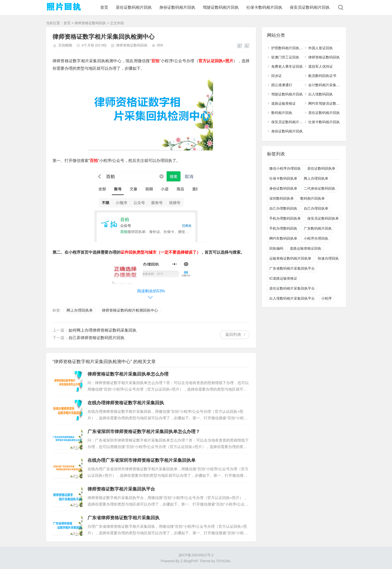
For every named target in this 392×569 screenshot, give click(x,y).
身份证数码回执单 (283, 188)
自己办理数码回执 (283, 208)
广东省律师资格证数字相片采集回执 (123, 518)
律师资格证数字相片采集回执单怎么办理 (128, 374)
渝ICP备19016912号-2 (196, 555)
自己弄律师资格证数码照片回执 (96, 338)
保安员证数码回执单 (323, 218)
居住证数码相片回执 (134, 7)
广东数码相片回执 (318, 228)
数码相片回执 (282, 113)
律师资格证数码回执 (90, 23)
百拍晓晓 (65, 45)
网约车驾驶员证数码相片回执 (331, 103)
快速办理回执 (328, 258)
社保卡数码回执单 (283, 178)
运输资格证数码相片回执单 (290, 258)
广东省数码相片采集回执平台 (292, 268)
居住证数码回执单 (321, 168)
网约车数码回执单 (283, 238)
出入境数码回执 (320, 94)
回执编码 (276, 248)
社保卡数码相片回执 (264, 7)
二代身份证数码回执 (319, 188)
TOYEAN (223, 561)
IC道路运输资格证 (283, 278)
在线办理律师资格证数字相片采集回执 (126, 403)
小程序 (326, 298)
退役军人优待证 (320, 66)
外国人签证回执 (320, 48)
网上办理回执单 (80, 310)
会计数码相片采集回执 (326, 85)
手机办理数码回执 (283, 228)
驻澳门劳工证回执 (285, 57)
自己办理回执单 (316, 208)
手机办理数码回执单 (285, 218)
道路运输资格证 (283, 103)
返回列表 (233, 334)
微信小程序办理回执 (285, 168)
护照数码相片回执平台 (289, 48)
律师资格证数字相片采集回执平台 (121, 489)
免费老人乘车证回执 (287, 66)
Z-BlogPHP (189, 561)
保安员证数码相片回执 (310, 7)
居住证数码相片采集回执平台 (292, 288)
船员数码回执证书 (322, 76)
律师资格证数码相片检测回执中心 (130, 310)
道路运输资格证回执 (305, 248)
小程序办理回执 (316, 238)
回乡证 (276, 76)
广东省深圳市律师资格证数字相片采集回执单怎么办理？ (144, 432)
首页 (104, 7)
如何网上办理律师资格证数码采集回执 (102, 330)
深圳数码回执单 (281, 198)
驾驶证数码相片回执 (221, 7)
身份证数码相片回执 (177, 7)
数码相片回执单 (312, 198)
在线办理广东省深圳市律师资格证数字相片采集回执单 (141, 460)
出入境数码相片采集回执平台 (292, 298)
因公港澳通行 (282, 85)
